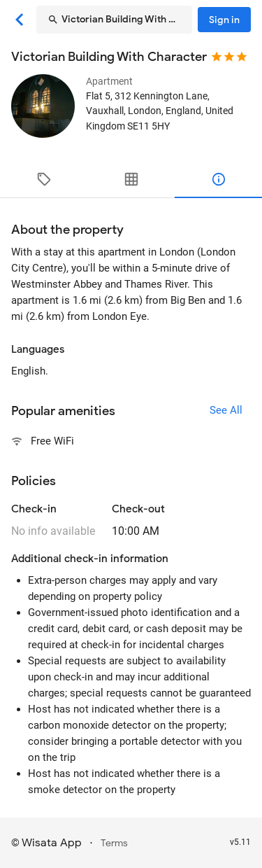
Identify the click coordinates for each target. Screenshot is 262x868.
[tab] (44, 179)
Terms (114, 843)
